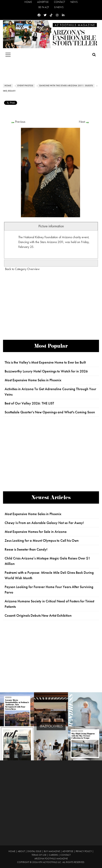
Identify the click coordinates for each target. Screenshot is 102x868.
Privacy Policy (84, 851)
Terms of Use (39, 855)
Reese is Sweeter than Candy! (26, 549)
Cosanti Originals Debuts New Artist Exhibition (38, 615)
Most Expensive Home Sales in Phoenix (33, 380)
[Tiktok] (51, 15)
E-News (59, 7)
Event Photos (25, 86)
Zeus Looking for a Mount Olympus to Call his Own (42, 541)
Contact (59, 2)
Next (82, 122)
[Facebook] (39, 15)
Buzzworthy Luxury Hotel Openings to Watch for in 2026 (46, 371)
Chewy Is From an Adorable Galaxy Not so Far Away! (44, 523)
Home (28, 2)
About (21, 851)
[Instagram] (57, 15)
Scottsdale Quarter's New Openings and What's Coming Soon (50, 412)
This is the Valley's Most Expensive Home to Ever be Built (45, 362)
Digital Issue (34, 851)
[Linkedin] (63, 15)
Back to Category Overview (22, 269)
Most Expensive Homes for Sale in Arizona (36, 532)
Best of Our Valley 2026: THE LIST (29, 403)
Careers (53, 855)
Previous (20, 122)
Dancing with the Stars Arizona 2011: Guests (66, 86)
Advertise (43, 2)
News (74, 2)
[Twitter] (45, 15)
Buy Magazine (52, 851)
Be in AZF (44, 7)
